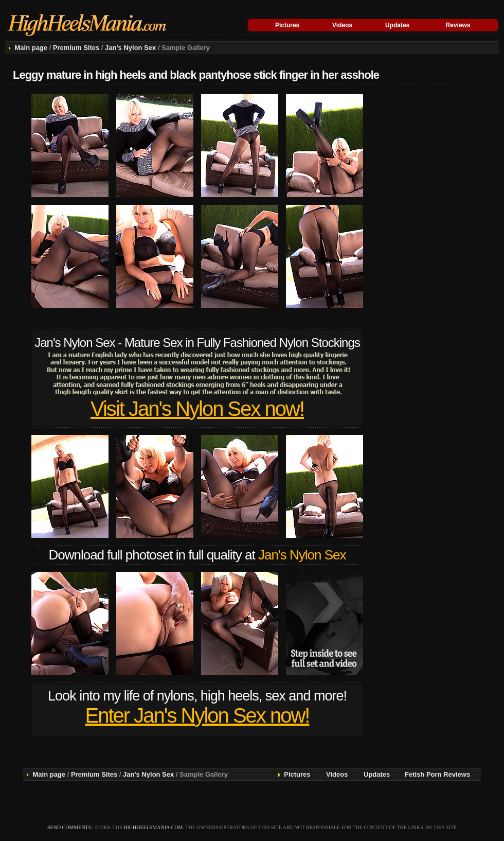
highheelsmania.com (153, 827)
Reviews (458, 25)
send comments (69, 827)
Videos (342, 25)
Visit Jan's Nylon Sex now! (197, 409)
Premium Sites (76, 48)
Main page (31, 48)
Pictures (287, 25)
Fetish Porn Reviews (437, 774)
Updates (397, 25)
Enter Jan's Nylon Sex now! (197, 715)
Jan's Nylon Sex (130, 48)
